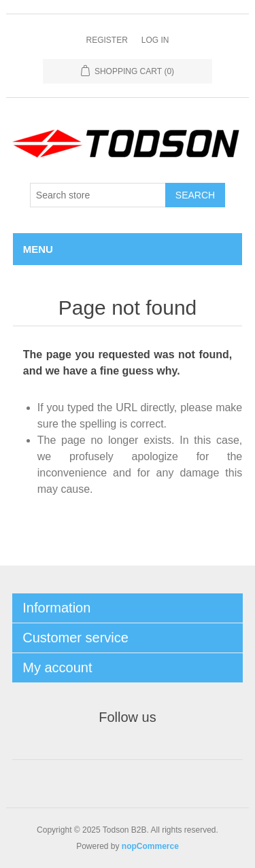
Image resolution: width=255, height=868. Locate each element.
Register (106, 40)
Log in (155, 40)
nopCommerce (150, 846)
